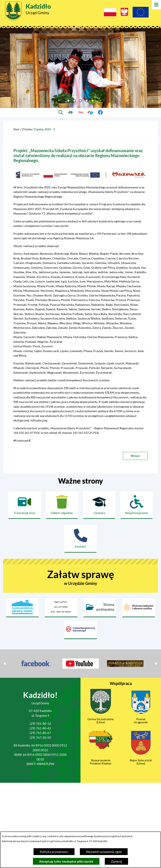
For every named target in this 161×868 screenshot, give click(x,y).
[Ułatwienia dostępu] (71, 113)
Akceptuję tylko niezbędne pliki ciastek (66, 861)
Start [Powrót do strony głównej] (16, 129)
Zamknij (116, 861)
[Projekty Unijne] (141, 13)
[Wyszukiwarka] (61, 113)
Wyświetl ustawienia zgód (104, 852)
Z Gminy (27, 129)
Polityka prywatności (54, 852)
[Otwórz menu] (156, 5)
